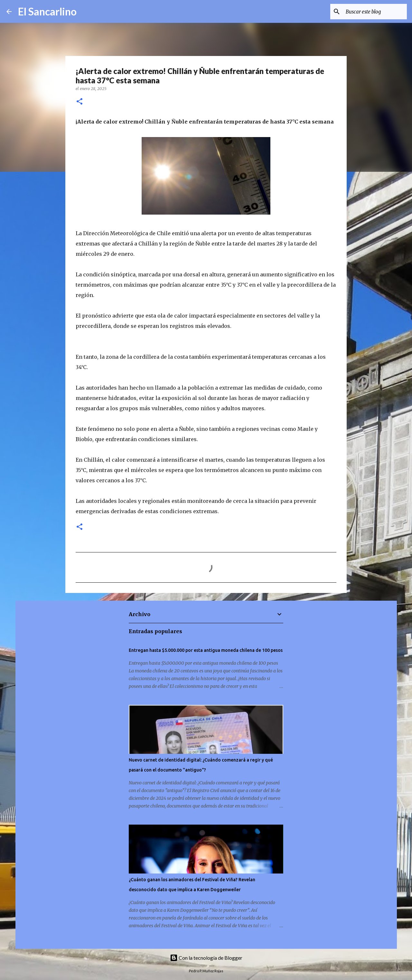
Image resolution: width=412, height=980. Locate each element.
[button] (80, 102)
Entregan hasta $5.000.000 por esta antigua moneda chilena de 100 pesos (206, 650)
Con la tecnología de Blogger (206, 958)
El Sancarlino (47, 11)
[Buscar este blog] (373, 12)
